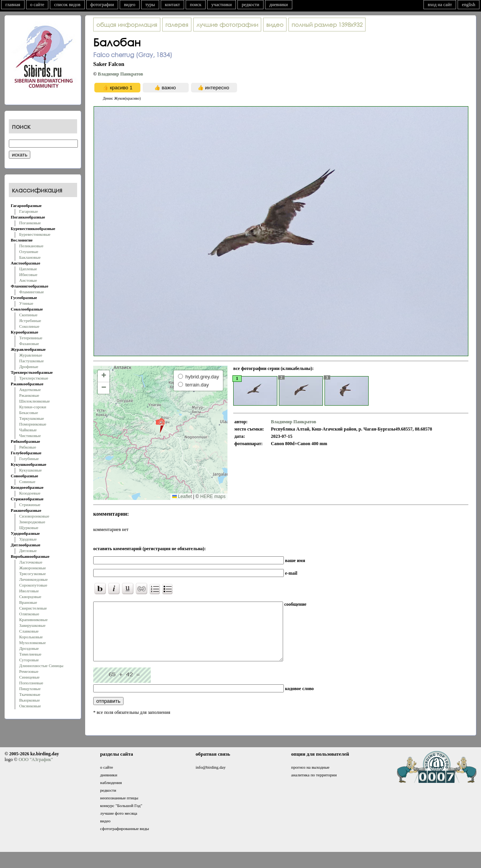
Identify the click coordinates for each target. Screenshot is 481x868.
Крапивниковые (33, 620)
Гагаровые (29, 211)
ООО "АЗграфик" (35, 771)
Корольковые (31, 637)
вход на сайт (440, 5)
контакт (172, 5)
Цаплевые (28, 269)
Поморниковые (33, 424)
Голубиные (29, 459)
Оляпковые (29, 614)
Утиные (26, 303)
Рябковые (28, 447)
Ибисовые (28, 275)
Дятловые (28, 551)
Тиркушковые (32, 418)
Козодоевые (30, 493)
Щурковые (29, 528)
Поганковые (30, 223)
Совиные (27, 482)
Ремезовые (29, 671)
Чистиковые (30, 436)
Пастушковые (31, 361)
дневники (279, 5)
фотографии (102, 5)
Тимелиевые (30, 654)
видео (130, 5)
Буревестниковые (35, 234)
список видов (67, 5)
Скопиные (28, 315)
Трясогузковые (32, 574)
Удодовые (28, 539)
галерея (177, 25)
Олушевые (29, 252)
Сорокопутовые (33, 585)
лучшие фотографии (227, 25)
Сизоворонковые (34, 516)
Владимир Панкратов (120, 74)
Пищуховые (30, 689)
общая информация (127, 25)
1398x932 (327, 25)
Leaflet (182, 496)
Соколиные (29, 326)
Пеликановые (31, 246)
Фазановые (29, 344)
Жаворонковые (33, 568)
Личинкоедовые (33, 579)
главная (13, 5)
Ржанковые (29, 395)
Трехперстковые (34, 378)
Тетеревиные (31, 338)
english (469, 5)
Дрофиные (29, 367)
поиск (196, 5)
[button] (160, 425)
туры (150, 5)
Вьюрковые (30, 700)
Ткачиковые (30, 694)
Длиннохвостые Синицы (41, 666)
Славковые (29, 631)
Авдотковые (30, 390)
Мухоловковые (32, 643)
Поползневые (31, 683)
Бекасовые (29, 413)
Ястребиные (30, 321)
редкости (250, 5)
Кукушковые (30, 470)
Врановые (28, 602)
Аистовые (28, 280)
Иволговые (29, 591)
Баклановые (30, 257)
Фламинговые (31, 292)
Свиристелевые (33, 608)
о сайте (37, 5)
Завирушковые (32, 625)
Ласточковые (31, 562)
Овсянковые (30, 706)
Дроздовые (29, 648)
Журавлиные (31, 355)
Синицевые (29, 677)
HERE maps (213, 496)
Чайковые (28, 430)
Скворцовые (30, 597)
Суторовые (29, 660)
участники (222, 5)
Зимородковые (32, 522)
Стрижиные (30, 505)
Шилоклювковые (35, 401)
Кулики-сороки (33, 407)
